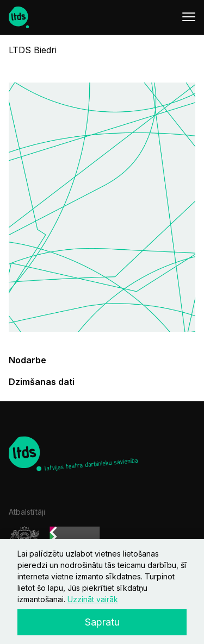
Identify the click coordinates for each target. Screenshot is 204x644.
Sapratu (102, 622)
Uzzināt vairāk (93, 599)
